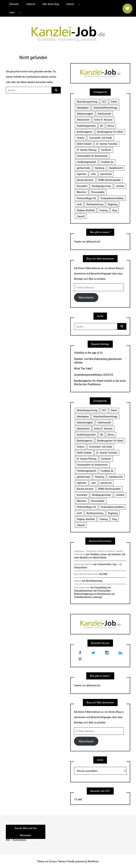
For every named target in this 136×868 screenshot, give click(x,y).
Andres (78, 581)
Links (12, 12)
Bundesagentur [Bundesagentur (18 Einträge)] (85, 132)
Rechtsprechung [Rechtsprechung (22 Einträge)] (95, 204)
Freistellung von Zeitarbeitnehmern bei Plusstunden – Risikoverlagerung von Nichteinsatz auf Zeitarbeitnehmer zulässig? (94, 592)
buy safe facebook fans (86, 574)
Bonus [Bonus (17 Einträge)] (111, 126)
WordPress (93, 861)
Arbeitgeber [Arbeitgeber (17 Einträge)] (83, 108)
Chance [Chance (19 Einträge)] (81, 138)
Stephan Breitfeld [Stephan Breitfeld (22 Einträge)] (86, 210)
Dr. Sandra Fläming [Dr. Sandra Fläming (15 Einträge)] (87, 150)
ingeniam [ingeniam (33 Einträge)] (81, 174)
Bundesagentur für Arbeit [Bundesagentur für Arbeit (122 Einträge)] (110, 132)
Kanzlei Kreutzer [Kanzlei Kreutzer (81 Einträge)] (85, 180)
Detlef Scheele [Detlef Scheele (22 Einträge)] (84, 144)
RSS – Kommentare (16, 840)
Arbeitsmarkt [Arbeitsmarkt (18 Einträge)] (104, 114)
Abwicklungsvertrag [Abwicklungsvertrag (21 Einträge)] (87, 102)
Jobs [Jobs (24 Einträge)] (93, 174)
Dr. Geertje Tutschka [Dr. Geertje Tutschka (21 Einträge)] (107, 144)
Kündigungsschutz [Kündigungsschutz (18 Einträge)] (102, 186)
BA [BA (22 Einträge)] (102, 126)
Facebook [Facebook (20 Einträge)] (106, 150)
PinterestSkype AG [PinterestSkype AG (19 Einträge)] (86, 198)
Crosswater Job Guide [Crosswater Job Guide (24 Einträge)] (101, 138)
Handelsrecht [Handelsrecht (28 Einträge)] (116, 168)
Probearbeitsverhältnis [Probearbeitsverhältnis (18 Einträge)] (112, 198)
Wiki (105, 574)
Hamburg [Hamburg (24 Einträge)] (100, 168)
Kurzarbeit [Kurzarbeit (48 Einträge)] (82, 186)
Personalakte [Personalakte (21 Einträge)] (98, 192)
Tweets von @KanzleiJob (87, 242)
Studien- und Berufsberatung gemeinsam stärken (98, 361)
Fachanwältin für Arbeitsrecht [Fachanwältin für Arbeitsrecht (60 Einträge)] (92, 156)
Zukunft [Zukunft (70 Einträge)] (81, 216)
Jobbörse (31, 4)
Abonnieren (86, 297)
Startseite (14, 4)
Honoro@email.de (83, 564)
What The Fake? (83, 368)
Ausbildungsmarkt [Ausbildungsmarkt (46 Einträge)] (86, 126)
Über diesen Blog (51, 4)
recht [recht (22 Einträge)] (79, 204)
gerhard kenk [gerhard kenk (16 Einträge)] (83, 168)
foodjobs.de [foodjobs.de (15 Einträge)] (107, 162)
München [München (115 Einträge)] (81, 192)
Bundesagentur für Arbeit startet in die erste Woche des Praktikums (100, 382)
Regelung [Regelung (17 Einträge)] (113, 204)
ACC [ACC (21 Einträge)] (104, 102)
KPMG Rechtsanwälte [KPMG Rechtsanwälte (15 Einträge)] (109, 180)
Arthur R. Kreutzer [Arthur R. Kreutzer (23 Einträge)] (103, 120)
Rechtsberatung (94, 581)
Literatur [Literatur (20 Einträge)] (120, 186)
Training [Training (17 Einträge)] (103, 210)
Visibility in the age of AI (88, 353)
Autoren (70, 4)
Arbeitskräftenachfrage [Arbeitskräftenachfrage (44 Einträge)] (105, 108)
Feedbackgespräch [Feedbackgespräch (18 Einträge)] (87, 162)
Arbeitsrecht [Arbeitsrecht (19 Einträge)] (83, 120)
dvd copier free (82, 588)
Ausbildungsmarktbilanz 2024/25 (94, 375)
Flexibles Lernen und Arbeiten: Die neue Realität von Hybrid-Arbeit (100, 556)
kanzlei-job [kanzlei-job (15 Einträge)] (106, 174)
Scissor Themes (58, 861)
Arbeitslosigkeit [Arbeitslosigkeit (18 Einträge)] (85, 114)
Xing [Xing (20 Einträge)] (114, 210)
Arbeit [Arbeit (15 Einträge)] (114, 102)
